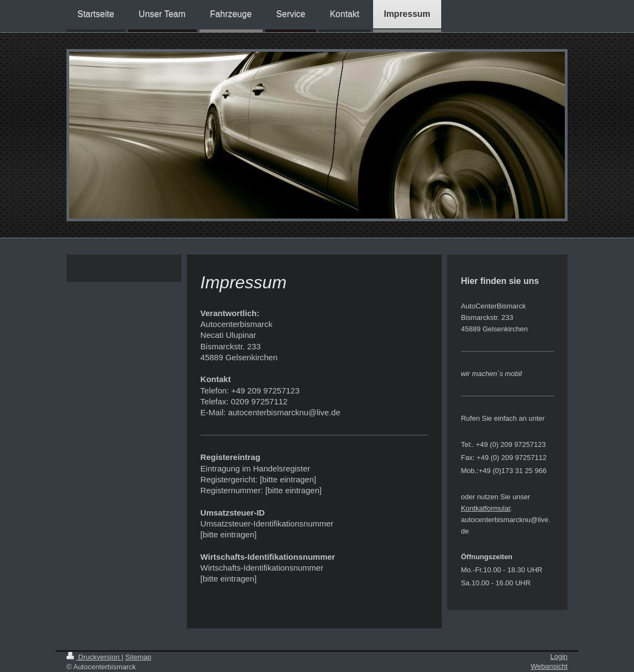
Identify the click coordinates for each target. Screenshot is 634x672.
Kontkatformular (486, 508)
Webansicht (549, 666)
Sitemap (138, 657)
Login (559, 656)
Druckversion (94, 657)
